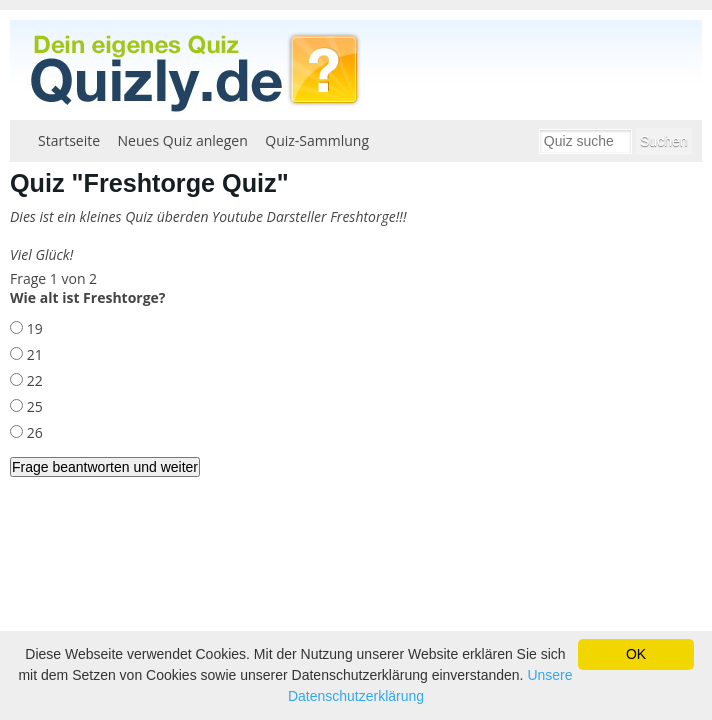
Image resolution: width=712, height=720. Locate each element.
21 (33, 354)
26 (33, 432)
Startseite (69, 140)
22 (33, 380)
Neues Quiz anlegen (183, 140)
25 (33, 406)
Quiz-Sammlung (317, 140)
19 (33, 328)
